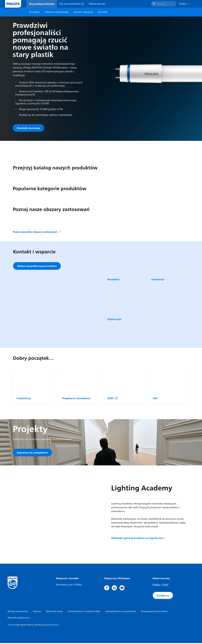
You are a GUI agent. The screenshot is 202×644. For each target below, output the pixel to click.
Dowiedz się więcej (28, 128)
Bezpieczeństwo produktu (154, 612)
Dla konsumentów (72, 4)
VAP (155, 399)
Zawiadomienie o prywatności (121, 612)
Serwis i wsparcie (83, 12)
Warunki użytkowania (19, 619)
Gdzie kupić (114, 320)
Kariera (37, 612)
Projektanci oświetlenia (76, 399)
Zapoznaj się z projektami (32, 453)
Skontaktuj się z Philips (69, 586)
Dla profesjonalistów (42, 4)
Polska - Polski (160, 586)
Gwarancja (158, 280)
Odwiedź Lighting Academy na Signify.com (139, 539)
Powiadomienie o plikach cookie (84, 612)
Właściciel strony (54, 612)
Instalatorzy (24, 399)
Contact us (163, 596)
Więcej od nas (97, 4)
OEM (113, 399)
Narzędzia (113, 280)
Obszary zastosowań (57, 12)
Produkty (34, 12)
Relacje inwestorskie (18, 612)
